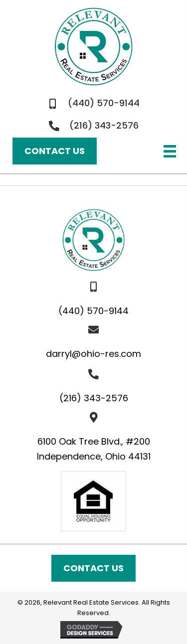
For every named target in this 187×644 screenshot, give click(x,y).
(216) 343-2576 (104, 125)
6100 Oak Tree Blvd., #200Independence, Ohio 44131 (94, 449)
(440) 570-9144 (104, 103)
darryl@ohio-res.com (93, 354)
